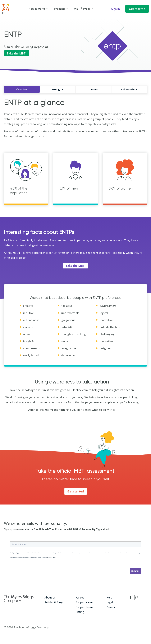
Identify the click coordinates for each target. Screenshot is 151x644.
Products (61, 9)
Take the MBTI (17, 54)
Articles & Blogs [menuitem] (53, 603)
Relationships (129, 90)
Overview (22, 90)
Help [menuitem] (109, 598)
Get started (137, 9)
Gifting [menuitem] (79, 612)
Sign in (116, 9)
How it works (38, 9)
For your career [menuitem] (84, 603)
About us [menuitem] (50, 598)
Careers (93, 90)
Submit (135, 572)
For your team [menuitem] (83, 607)
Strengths (58, 90)
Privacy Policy (51, 558)
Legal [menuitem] (109, 603)
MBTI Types (83, 8)
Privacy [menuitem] (110, 607)
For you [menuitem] (80, 598)
